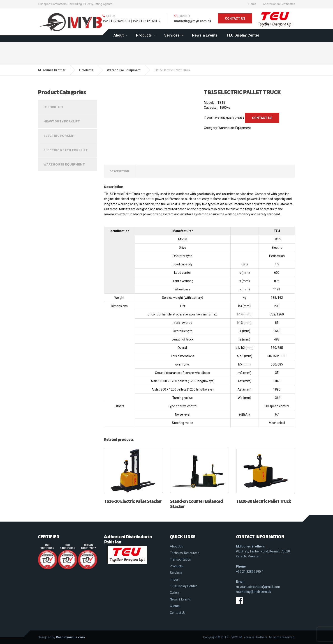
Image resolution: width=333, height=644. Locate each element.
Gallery (175, 593)
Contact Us (178, 613)
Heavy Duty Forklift (62, 121)
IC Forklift (53, 107)
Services (172, 35)
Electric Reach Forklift (66, 150)
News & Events (205, 35)
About (119, 35)
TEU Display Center (243, 35)
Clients (175, 606)
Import (175, 580)
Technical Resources (185, 553)
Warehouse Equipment (235, 128)
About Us (176, 546)
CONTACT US (235, 18)
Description (119, 171)
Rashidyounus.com (70, 637)
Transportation (180, 559)
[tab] (119, 171)
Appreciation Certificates (279, 4)
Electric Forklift (60, 136)
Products (144, 35)
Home (252, 4)
